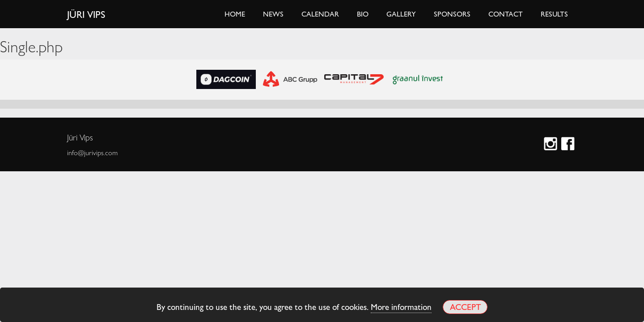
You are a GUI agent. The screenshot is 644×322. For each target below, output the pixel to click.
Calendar (320, 14)
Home (235, 14)
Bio (363, 14)
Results (554, 14)
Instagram (552, 145)
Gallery (401, 14)
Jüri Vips (86, 14)
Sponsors (452, 14)
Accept (465, 307)
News (273, 14)
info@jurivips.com (92, 153)
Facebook (569, 145)
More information (401, 306)
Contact (506, 14)
